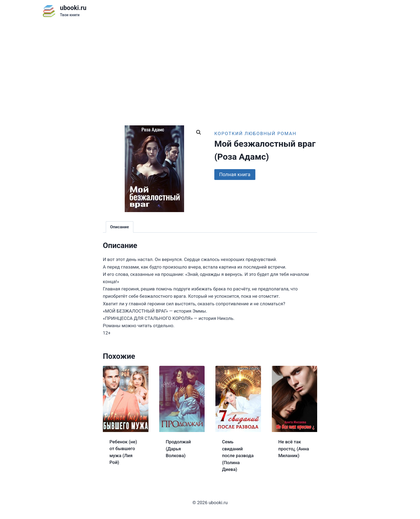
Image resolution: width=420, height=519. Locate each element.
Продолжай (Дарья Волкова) (178, 449)
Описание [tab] (120, 227)
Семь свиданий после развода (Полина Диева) (238, 456)
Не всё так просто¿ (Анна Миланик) (294, 449)
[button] (199, 132)
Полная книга (235, 174)
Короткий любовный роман (255, 133)
